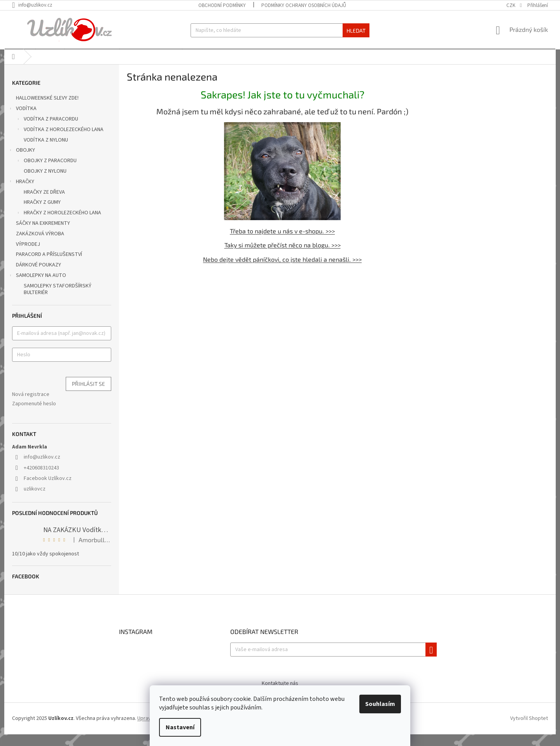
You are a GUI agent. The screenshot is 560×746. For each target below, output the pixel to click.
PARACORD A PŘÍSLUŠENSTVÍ (50, 266)
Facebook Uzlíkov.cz (48, 490)
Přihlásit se (88, 395)
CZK (511, 5)
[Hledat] (280, 30)
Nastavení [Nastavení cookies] (180, 727)
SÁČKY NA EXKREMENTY (44, 235)
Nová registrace (31, 406)
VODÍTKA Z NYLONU (46, 152)
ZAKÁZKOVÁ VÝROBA (41, 245)
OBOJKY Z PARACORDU (46, 173)
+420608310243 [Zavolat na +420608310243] (41, 480)
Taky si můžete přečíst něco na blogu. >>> (283, 257)
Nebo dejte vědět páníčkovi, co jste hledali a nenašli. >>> (282, 271)
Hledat (356, 31)
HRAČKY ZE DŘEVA (44, 204)
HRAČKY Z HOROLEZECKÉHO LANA (59, 225)
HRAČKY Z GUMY (42, 214)
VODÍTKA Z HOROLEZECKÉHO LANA (60, 142)
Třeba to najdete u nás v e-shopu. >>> (282, 242)
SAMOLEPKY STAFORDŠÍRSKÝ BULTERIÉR (58, 301)
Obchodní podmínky (222, 5)
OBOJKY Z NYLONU (45, 183)
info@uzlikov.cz (42, 469)
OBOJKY (22, 163)
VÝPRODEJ (29, 256)
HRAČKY (21, 194)
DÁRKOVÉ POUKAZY (39, 277)
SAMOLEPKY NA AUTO (37, 288)
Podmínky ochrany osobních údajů (304, 5)
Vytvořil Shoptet (529, 730)
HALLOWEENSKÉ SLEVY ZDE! (48, 110)
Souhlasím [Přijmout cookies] (380, 704)
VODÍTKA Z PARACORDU (47, 131)
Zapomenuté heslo (34, 415)
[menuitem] (20, 55)
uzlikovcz (35, 501)
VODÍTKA (22, 121)
